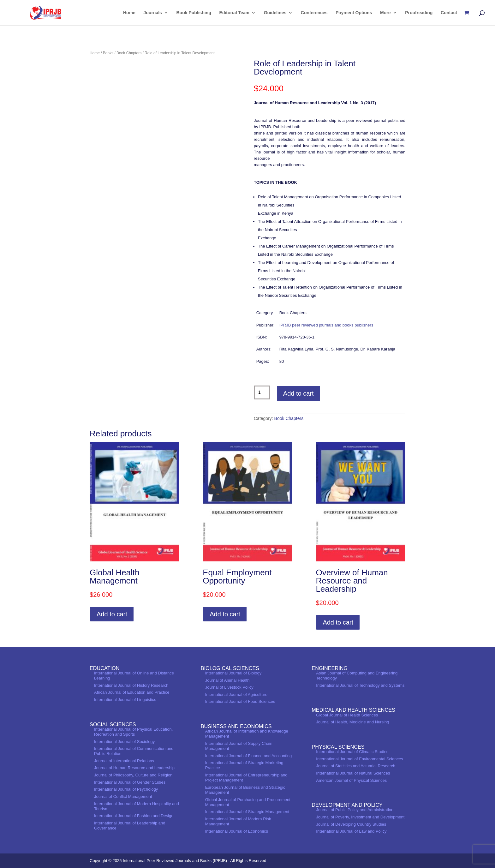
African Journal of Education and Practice (132, 692)
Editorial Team (234, 13)
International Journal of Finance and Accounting (249, 756)
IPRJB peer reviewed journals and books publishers (326, 325)
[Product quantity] (262, 392)
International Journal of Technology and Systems (360, 685)
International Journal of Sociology (124, 742)
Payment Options (354, 13)
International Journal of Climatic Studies (352, 752)
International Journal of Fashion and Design (134, 816)
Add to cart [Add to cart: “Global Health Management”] (112, 614)
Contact (449, 13)
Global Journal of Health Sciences (347, 715)
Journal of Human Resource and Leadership (134, 768)
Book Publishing (194, 13)
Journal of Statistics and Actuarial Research (356, 766)
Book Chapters (129, 53)
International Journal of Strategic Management (247, 812)
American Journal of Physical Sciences (351, 780)
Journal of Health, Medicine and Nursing (352, 722)
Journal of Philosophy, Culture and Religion (133, 775)
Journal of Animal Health (227, 680)
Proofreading (419, 13)
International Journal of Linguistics (125, 700)
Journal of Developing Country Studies (351, 824)
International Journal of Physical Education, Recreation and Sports (133, 732)
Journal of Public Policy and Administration (355, 810)
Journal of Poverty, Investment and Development (360, 817)
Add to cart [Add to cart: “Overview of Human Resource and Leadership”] (338, 622)
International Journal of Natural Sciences (353, 773)
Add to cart (298, 393)
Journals (153, 13)
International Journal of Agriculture (236, 694)
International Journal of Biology (233, 673)
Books (108, 53)
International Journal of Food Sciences (240, 701)
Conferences (314, 13)
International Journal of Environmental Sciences (359, 759)
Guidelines (275, 13)
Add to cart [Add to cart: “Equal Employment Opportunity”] (225, 614)
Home (129, 13)
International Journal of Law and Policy (351, 831)
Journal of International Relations (124, 761)
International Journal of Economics (237, 831)
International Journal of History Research (131, 685)
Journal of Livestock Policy (229, 687)
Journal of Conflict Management (123, 796)
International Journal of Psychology (126, 789)
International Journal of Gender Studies (130, 782)
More (385, 13)
